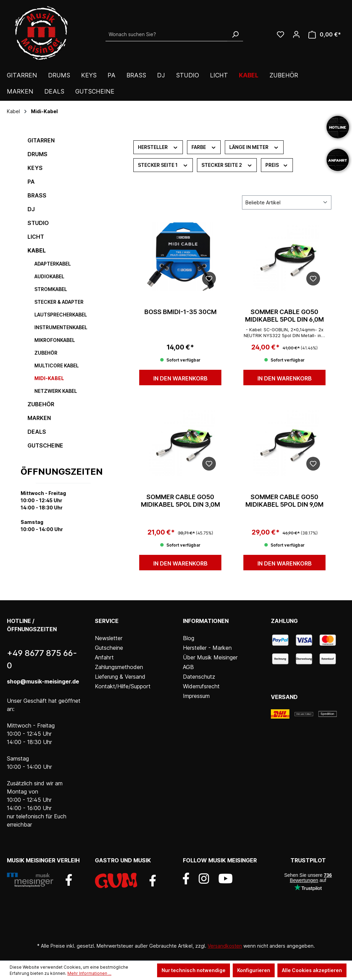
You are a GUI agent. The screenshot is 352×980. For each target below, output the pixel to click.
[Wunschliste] (280, 34)
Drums (37, 154)
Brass (37, 195)
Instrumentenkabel (61, 327)
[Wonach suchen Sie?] (167, 34)
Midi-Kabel (49, 378)
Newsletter (109, 638)
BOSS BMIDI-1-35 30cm (180, 312)
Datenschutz (199, 677)
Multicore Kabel (57, 365)
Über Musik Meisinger (210, 657)
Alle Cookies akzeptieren (312, 970)
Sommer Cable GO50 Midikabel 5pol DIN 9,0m (284, 501)
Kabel (37, 250)
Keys (35, 168)
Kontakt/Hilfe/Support (123, 686)
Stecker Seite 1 (163, 164)
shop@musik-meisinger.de (43, 681)
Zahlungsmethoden (119, 667)
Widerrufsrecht (201, 686)
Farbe (204, 147)
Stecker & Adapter (59, 302)
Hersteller (158, 147)
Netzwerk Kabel (56, 391)
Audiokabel (49, 276)
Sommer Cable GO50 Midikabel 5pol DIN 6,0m (284, 316)
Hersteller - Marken (207, 648)
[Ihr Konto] (296, 34)
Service (107, 621)
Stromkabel (51, 289)
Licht (36, 237)
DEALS (37, 432)
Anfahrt (104, 657)
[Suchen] (235, 34)
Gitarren (41, 140)
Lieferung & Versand (120, 677)
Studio (38, 223)
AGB (188, 667)
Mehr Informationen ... (89, 973)
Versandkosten (225, 946)
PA (31, 182)
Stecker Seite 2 (227, 164)
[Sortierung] (287, 202)
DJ (31, 209)
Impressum (196, 696)
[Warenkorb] (325, 35)
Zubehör (46, 353)
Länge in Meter (254, 147)
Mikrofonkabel (55, 340)
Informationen (206, 621)
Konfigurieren (254, 970)
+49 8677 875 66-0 (42, 659)
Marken (39, 418)
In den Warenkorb (180, 378)
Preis (277, 164)
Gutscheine (45, 445)
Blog (189, 638)
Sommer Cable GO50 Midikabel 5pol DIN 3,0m (180, 501)
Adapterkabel (53, 264)
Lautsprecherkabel (61, 315)
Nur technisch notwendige (194, 970)
